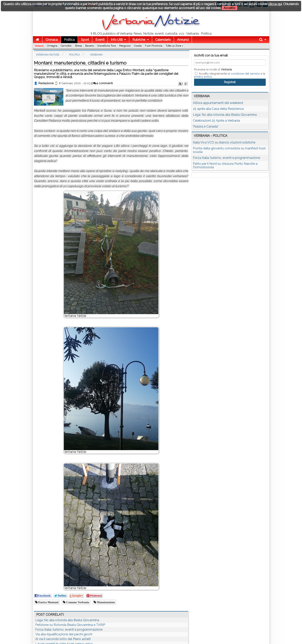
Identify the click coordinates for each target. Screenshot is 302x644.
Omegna (52, 46)
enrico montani (48, 602)
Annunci (183, 40)
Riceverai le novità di (213, 69)
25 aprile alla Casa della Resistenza (218, 109)
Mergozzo (125, 46)
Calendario (163, 40)
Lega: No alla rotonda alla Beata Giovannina (67, 620)
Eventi (100, 40)
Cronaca (52, 40)
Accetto (230, 8)
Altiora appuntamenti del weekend (218, 103)
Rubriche (139, 40)
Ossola (138, 46)
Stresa (78, 46)
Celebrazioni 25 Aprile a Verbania (216, 121)
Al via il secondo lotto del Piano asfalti (63, 639)
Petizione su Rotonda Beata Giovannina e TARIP (70, 625)
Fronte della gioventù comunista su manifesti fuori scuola (229, 150)
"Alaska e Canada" (206, 126)
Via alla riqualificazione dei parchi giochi (64, 634)
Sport (85, 40)
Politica (69, 40)
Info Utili (117, 40)
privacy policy (203, 77)
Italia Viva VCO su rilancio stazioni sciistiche (224, 142)
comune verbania (77, 602)
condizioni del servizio (245, 74)
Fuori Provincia (154, 46)
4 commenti (103, 83)
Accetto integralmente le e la (230, 75)
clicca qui (275, 4)
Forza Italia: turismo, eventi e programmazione (69, 630)
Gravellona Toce (106, 46)
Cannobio (66, 46)
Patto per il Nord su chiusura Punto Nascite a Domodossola (225, 165)
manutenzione (106, 602)
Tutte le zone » (174, 46)
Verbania (39, 46)
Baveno (90, 46)
